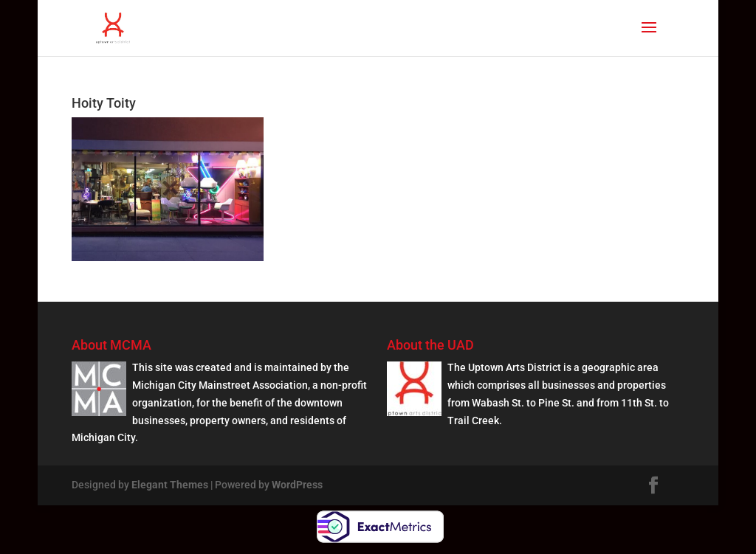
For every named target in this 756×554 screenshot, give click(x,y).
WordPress (297, 485)
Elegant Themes (170, 485)
